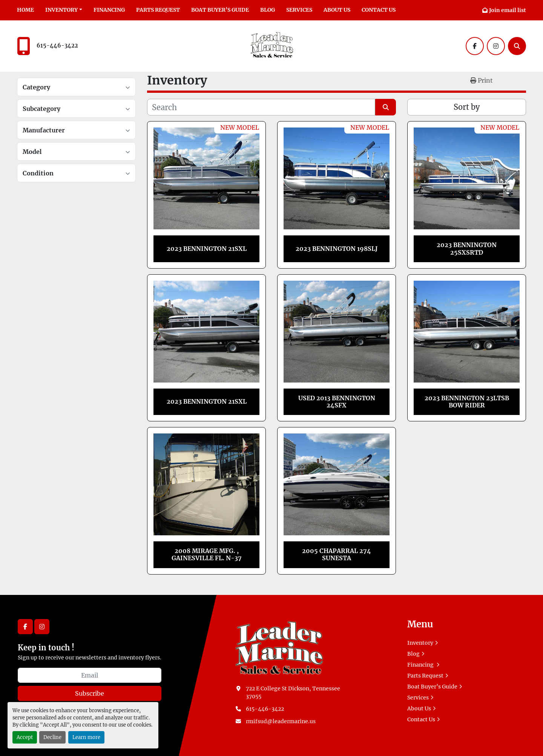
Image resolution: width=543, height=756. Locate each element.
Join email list (508, 10)
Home (25, 10)
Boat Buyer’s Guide (220, 10)
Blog (268, 10)
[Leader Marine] (279, 647)
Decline (52, 737)
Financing (109, 10)
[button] (64, 10)
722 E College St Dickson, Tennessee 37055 (293, 692)
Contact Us (379, 10)
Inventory (61, 10)
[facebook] (475, 46)
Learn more (86, 737)
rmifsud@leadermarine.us (281, 721)
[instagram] (496, 46)
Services (299, 10)
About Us (337, 10)
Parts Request (158, 10)
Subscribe (90, 693)
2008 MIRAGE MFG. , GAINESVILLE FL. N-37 (207, 554)
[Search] (517, 46)
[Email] (90, 675)
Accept (25, 737)
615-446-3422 (57, 46)
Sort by (467, 107)
